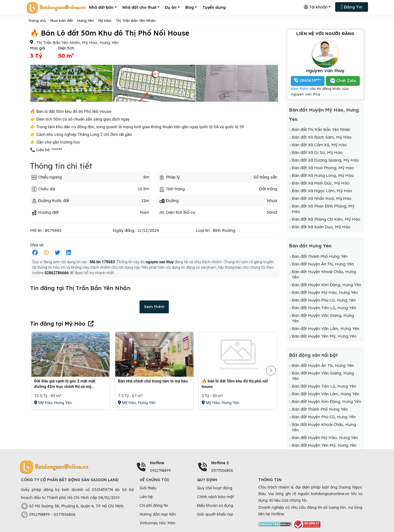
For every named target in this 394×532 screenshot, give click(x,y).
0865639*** (308, 80)
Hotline (157, 463)
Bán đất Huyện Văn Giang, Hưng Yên (323, 318)
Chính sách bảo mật (215, 497)
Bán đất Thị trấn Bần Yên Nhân (321, 129)
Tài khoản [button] (316, 7)
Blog (190, 7)
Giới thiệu (148, 488)
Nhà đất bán (101, 7)
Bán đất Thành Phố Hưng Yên (320, 256)
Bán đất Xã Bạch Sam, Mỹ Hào (322, 137)
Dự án (171, 7)
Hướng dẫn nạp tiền (158, 514)
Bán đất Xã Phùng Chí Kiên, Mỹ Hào (326, 219)
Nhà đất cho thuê (139, 7)
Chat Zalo (343, 81)
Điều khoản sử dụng (215, 505)
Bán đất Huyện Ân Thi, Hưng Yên (323, 264)
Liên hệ (146, 497)
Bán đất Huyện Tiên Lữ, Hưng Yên (324, 308)
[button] (271, 371)
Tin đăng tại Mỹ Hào (58, 324)
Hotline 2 (220, 463)
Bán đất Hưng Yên (310, 246)
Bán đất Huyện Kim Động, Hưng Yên (326, 285)
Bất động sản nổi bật (313, 355)
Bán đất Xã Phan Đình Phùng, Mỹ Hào (323, 209)
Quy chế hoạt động (215, 488)
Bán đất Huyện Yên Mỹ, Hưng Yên (324, 336)
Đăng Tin (352, 7)
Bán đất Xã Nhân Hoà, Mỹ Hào (322, 198)
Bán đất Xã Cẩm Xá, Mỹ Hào (319, 145)
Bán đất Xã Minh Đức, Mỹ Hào (321, 183)
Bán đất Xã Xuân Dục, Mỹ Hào (321, 227)
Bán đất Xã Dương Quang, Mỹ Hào (325, 160)
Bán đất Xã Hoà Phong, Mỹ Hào (323, 168)
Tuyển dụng (214, 7)
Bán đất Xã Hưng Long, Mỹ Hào (323, 175)
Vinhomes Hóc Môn (157, 523)
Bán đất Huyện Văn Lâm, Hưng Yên (325, 328)
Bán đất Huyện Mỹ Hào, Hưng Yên (325, 292)
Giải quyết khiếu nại (215, 514)
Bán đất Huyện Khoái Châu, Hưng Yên (324, 274)
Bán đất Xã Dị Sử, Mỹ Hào (317, 152)
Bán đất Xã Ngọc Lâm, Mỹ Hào (322, 191)
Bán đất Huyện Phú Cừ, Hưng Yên (324, 300)
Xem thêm (154, 307)
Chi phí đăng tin (154, 505)
